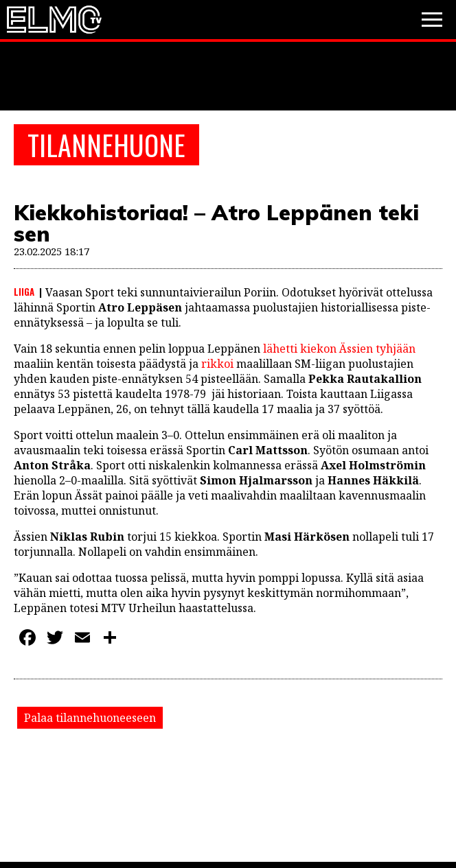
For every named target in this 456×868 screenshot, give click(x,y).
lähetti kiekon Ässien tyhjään (339, 349)
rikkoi (217, 364)
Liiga (24, 292)
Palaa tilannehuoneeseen (90, 718)
